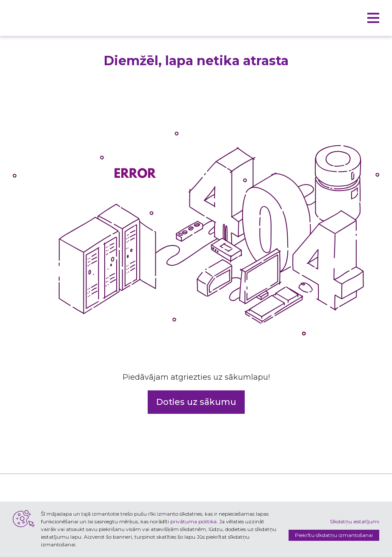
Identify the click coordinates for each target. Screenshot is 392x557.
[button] (373, 18)
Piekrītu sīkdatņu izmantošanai (334, 535)
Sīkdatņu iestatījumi (355, 521)
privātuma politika (193, 521)
